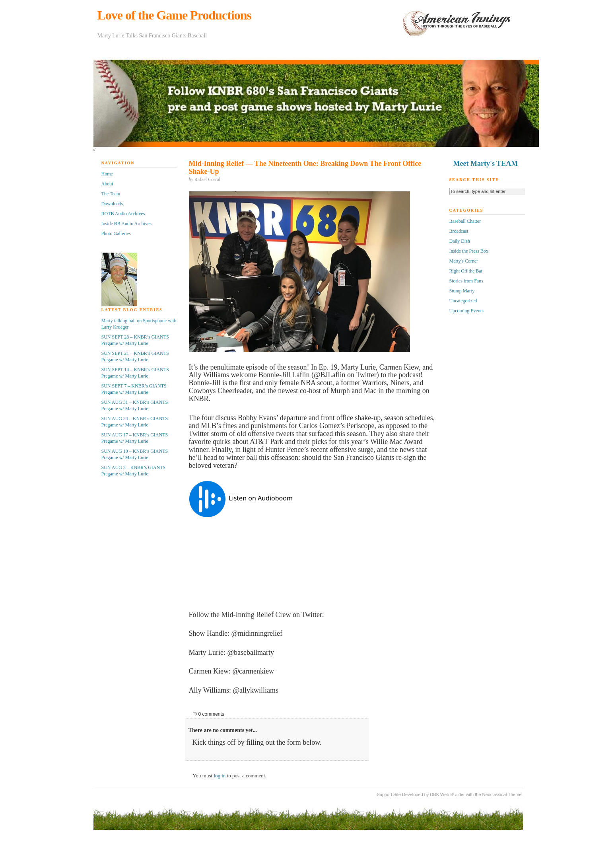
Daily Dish (460, 241)
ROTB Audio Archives (123, 214)
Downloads (112, 204)
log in (220, 776)
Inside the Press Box (469, 251)
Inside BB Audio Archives (126, 224)
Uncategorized (463, 301)
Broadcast (459, 231)
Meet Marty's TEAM (486, 164)
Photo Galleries (116, 234)
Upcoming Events (466, 311)
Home (107, 174)
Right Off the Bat (466, 271)
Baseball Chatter (465, 221)
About (107, 184)
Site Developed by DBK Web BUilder (430, 794)
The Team (111, 194)
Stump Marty (462, 291)
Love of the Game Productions (174, 15)
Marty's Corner (464, 261)
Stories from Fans (466, 281)
